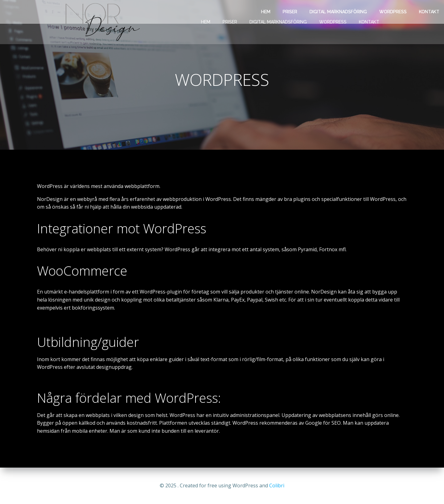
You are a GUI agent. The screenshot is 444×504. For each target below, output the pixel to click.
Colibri (277, 485)
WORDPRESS (333, 22)
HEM (206, 22)
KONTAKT (369, 22)
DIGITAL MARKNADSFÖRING (278, 22)
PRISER (230, 22)
